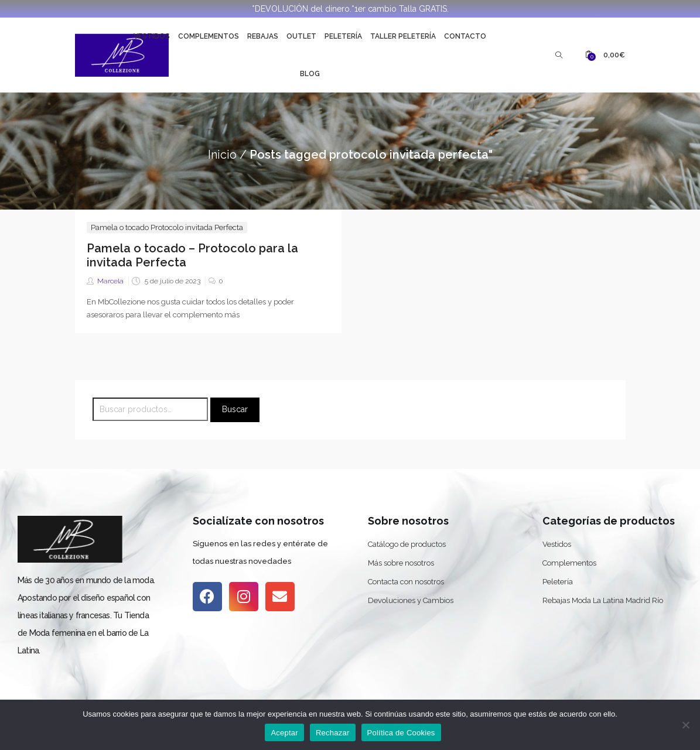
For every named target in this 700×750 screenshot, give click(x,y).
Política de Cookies (401, 733)
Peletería (343, 36)
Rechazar (333, 733)
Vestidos (152, 36)
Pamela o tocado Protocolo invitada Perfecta (167, 227)
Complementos (209, 36)
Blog (310, 74)
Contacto (465, 36)
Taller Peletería (403, 36)
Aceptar (284, 733)
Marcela (110, 281)
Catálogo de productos (407, 544)
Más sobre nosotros (401, 563)
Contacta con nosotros (406, 582)
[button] (605, 55)
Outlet (301, 36)
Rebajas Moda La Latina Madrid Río (603, 600)
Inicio (222, 155)
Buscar (235, 409)
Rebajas (263, 36)
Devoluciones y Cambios (411, 600)
